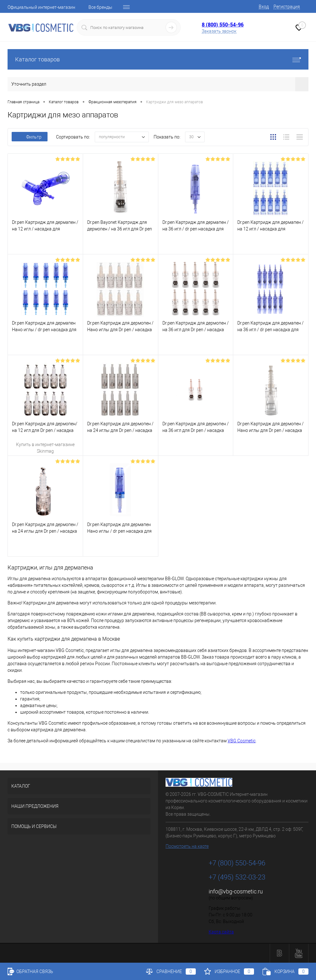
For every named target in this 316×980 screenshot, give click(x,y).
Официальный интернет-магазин (41, 7)
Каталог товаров (158, 59)
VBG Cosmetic (242, 741)
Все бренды (100, 7)
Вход (264, 7)
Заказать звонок (219, 31)
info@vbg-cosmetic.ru (236, 891)
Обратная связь (30, 972)
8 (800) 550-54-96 (223, 25)
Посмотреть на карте (187, 846)
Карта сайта (221, 932)
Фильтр (30, 137)
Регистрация (287, 7)
